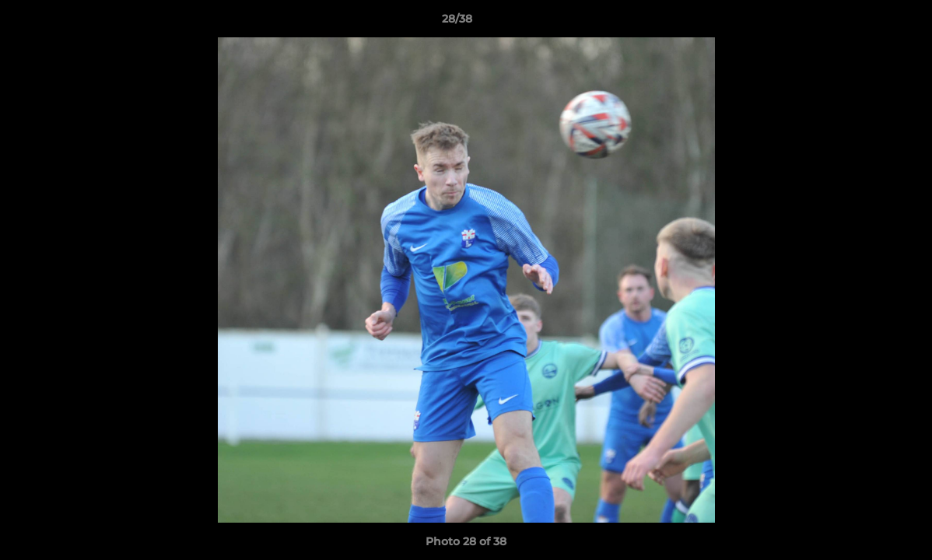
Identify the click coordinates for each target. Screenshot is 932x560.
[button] (867, 23)
